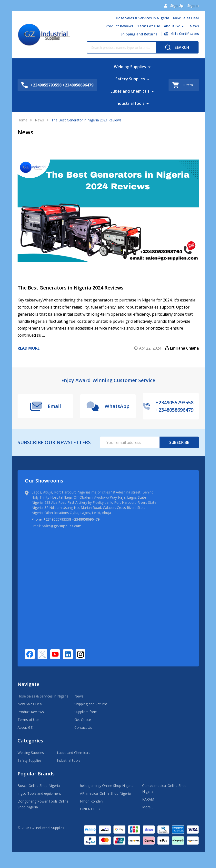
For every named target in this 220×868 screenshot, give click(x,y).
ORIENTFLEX (90, 809)
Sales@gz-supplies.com (62, 526)
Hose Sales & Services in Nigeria (143, 18)
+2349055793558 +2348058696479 (71, 519)
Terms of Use (149, 26)
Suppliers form (86, 712)
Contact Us (83, 727)
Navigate (28, 684)
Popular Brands (36, 774)
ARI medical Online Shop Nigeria (105, 793)
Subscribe (179, 442)
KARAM (148, 799)
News (194, 26)
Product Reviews (119, 26)
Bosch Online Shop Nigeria (39, 786)
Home (22, 120)
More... (148, 807)
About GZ (172, 26)
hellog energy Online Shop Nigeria (107, 786)
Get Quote (83, 720)
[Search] (177, 47)
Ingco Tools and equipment (39, 793)
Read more (29, 348)
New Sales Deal (186, 18)
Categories (30, 741)
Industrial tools (130, 103)
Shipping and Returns (139, 34)
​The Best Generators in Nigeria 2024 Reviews (70, 288)
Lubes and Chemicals (130, 91)
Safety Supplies (130, 79)
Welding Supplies (130, 67)
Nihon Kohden (91, 801)
